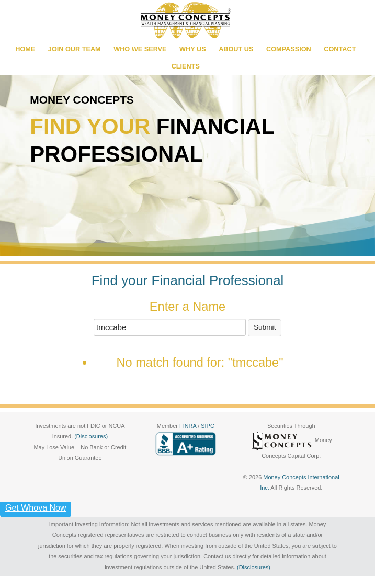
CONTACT (340, 49)
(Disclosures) (91, 436)
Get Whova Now (36, 508)
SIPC (208, 426)
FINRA (189, 426)
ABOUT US (236, 49)
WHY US (193, 49)
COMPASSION (289, 49)
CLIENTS (186, 66)
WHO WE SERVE (140, 49)
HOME (25, 49)
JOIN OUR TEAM (75, 49)
